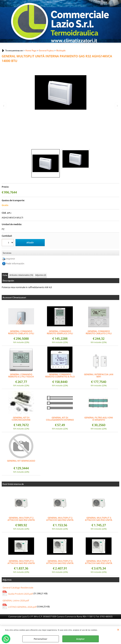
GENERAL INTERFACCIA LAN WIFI (99, 376)
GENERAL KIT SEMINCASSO (21, 461)
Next (117, 106)
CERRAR (118, 630)
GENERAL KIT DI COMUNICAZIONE (21, 419)
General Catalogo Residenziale (18, 587)
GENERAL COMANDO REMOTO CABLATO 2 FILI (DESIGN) (21, 332)
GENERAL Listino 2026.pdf (16, 600)
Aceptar (80, 639)
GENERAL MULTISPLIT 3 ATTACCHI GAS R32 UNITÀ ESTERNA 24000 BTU (21, 562)
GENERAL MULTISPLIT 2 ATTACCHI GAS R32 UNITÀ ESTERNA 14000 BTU (21, 519)
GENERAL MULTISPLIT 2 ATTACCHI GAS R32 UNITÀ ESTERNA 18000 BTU (60, 519)
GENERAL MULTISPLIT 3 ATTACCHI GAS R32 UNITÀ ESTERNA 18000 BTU (99, 519)
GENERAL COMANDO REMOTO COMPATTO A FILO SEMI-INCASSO (60, 376)
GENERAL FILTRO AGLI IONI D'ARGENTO (99, 419)
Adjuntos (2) (41, 275)
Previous (4, 106)
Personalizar (41, 639)
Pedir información (15, 263)
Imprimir (10, 259)
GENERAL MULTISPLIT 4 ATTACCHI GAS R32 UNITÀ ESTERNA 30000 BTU (60, 562)
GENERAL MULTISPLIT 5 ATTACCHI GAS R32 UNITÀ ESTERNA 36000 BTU (99, 562)
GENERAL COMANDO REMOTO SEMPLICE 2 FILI (60, 332)
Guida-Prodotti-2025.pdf (20, 594)
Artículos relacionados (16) (21, 275)
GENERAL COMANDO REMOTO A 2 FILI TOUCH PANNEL (21, 376)
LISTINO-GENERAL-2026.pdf (22, 607)
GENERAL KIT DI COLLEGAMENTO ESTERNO (60, 419)
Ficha (5, 275)
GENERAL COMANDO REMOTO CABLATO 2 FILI (99, 332)
